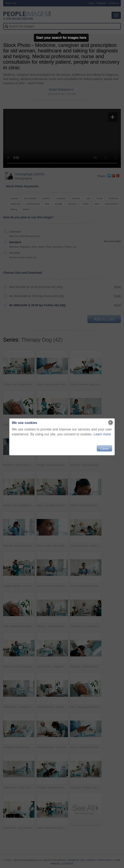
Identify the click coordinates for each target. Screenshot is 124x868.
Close (104, 448)
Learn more (102, 434)
